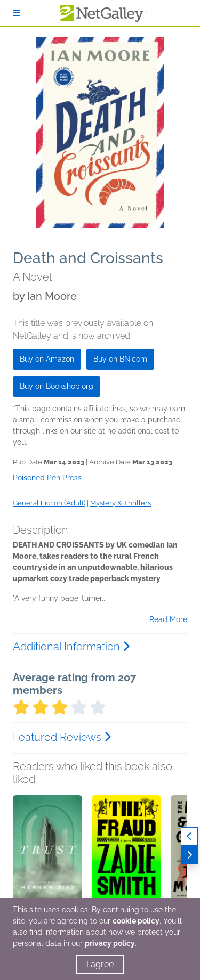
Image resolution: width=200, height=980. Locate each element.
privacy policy (110, 943)
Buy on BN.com (120, 359)
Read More (168, 619)
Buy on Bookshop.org (57, 386)
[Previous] (189, 836)
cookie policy (136, 921)
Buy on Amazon (47, 359)
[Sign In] (17, 13)
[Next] (189, 855)
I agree (100, 964)
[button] (47, 851)
